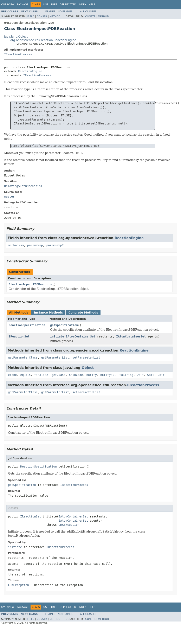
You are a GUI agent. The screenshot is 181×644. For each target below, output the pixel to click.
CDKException (69, 525)
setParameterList (86, 358)
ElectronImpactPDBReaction (30, 284)
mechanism (16, 245)
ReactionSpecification (27, 325)
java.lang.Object (16, 37)
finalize (41, 375)
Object (88, 368)
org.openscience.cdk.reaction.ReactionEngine (43, 40)
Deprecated (68, 5)
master (9, 197)
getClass (59, 375)
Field (31, 17)
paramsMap (35, 245)
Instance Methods (48, 313)
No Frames (65, 12)
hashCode (76, 375)
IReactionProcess (18, 54)
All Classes (88, 12)
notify (92, 375)
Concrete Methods (83, 313)
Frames (50, 12)
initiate (57, 336)
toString (126, 375)
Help (92, 5)
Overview (8, 5)
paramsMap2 (55, 245)
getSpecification (64, 325)
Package (23, 5)
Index (83, 5)
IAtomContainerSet (81, 336)
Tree (54, 5)
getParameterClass (23, 358)
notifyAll (108, 375)
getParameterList (55, 358)
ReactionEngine (30, 71)
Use (46, 5)
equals (25, 375)
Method (55, 17)
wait (140, 375)
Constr (42, 17)
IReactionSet (19, 336)
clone (12, 375)
